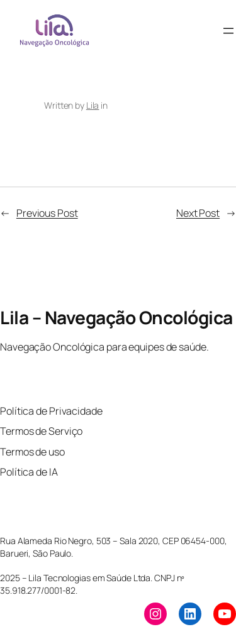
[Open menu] (228, 31)
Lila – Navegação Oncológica (116, 317)
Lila (93, 105)
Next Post (198, 213)
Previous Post (47, 213)
